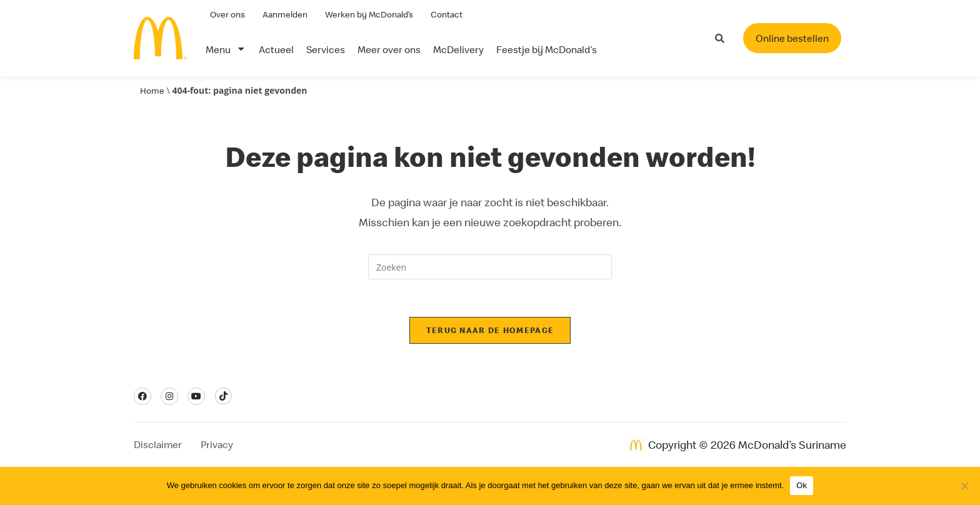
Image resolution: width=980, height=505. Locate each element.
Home (152, 91)
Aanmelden (285, 14)
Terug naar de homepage (490, 330)
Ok (802, 485)
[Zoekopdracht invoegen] (490, 267)
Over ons (227, 14)
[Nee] (964, 486)
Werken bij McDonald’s (369, 14)
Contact (447, 14)
